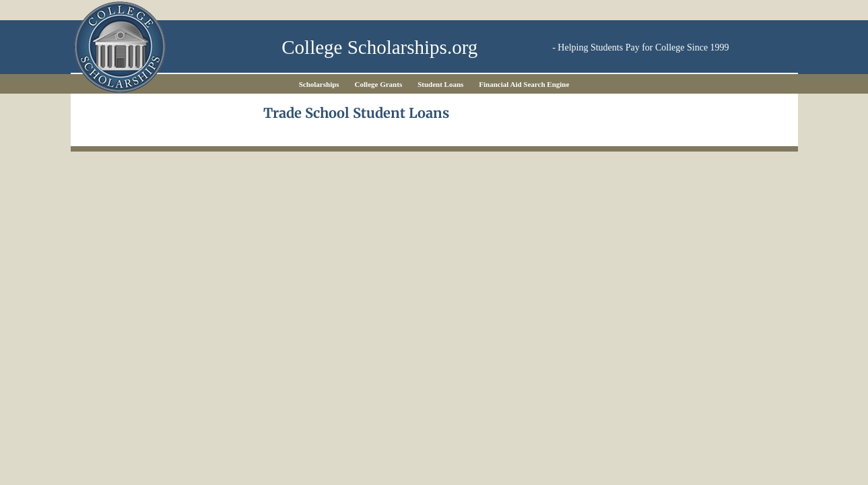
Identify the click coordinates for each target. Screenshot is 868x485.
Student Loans (440, 84)
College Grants (379, 84)
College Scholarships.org (379, 47)
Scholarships (319, 84)
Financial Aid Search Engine (524, 84)
